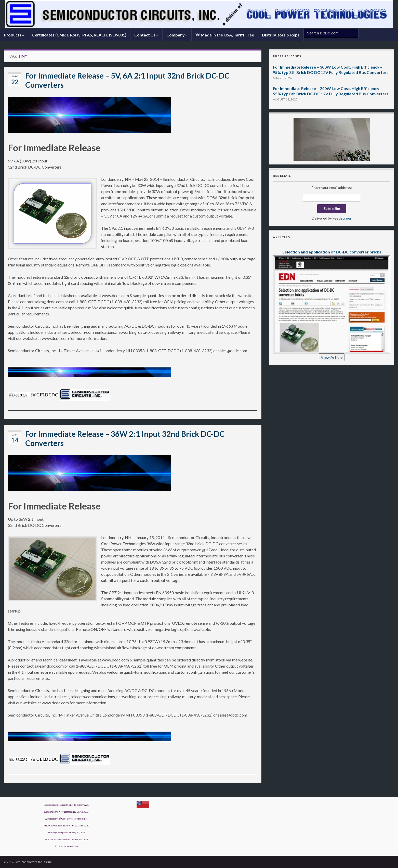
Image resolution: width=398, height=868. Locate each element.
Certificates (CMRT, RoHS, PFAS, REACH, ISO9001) (79, 35)
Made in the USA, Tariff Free (225, 35)
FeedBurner (342, 218)
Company (177, 35)
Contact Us (146, 35)
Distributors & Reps (281, 35)
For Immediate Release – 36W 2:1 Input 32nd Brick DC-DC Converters (125, 438)
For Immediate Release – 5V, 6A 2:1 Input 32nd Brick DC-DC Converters (127, 80)
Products (14, 35)
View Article (332, 357)
